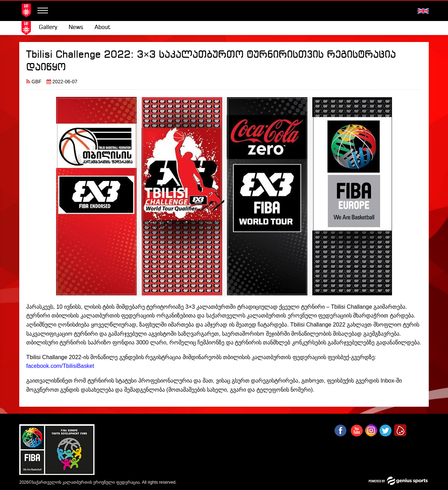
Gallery (48, 27)
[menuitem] (48, 28)
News (76, 27)
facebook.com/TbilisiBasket (60, 366)
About (103, 27)
